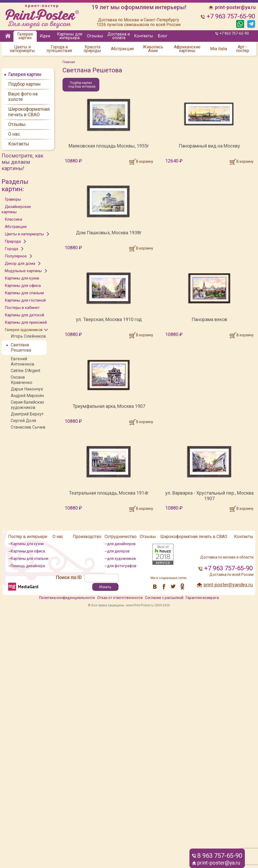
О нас (14, 134)
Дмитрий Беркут (27, 414)
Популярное (16, 256)
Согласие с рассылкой (164, 598)
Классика (13, 219)
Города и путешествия (59, 49)
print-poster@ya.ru (219, 863)
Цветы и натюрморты (22, 49)
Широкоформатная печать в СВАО (29, 112)
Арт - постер (242, 49)
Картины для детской (24, 315)
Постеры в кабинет (22, 308)
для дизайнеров (121, 544)
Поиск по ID (69, 577)
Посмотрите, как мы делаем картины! (22, 162)
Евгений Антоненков (23, 361)
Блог (163, 36)
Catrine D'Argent (25, 371)
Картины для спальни (24, 293)
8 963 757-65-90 (220, 856)
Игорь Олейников (28, 336)
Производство (87, 537)
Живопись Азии (153, 49)
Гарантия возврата (202, 598)
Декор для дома (20, 263)
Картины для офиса (23, 286)
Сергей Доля (23, 421)
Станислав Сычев (28, 427)
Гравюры (13, 199)
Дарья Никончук (27, 389)
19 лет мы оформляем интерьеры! (139, 7)
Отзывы (95, 36)
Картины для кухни (22, 278)
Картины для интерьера (70, 36)
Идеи (45, 36)
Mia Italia (219, 49)
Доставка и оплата (119, 36)
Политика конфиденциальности (67, 598)
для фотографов (122, 566)
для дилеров (118, 551)
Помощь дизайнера (28, 566)
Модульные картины (23, 271)
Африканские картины (187, 49)
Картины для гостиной (25, 300)
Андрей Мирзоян (27, 396)
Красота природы (92, 49)
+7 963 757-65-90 (234, 33)
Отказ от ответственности (120, 598)
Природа (13, 241)
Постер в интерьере (28, 537)
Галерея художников (24, 330)
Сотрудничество (121, 537)
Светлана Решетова (21, 347)
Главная (69, 62)
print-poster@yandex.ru (228, 585)
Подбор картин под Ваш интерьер (82, 85)
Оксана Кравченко (22, 380)
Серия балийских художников (27, 405)
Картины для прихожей (26, 322)
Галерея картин (25, 36)
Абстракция (122, 49)
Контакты (144, 36)
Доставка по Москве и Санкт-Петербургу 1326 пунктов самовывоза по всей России (138, 22)
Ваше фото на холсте (23, 97)
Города (11, 249)
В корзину (145, 161)
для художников (122, 559)
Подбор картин (24, 84)
